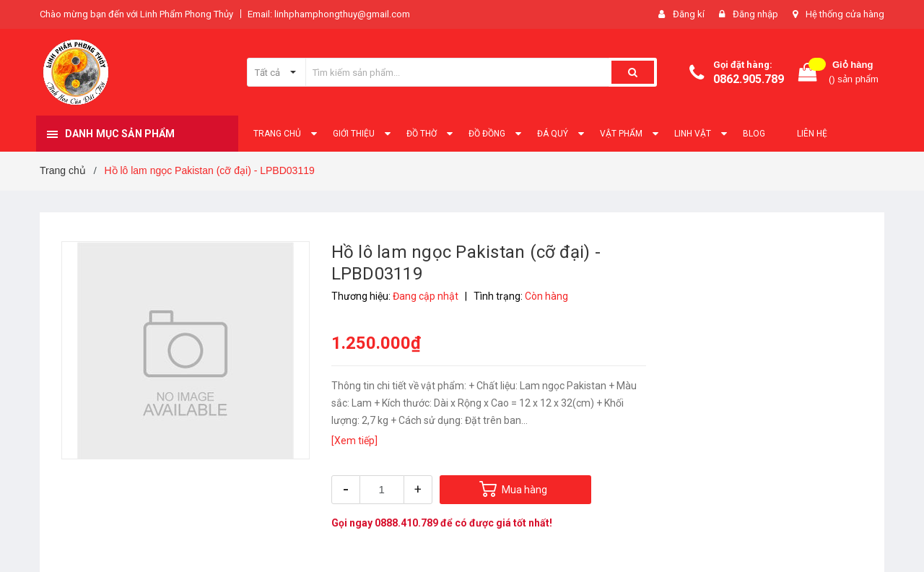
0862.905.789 (749, 79)
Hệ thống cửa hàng (845, 14)
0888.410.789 (406, 523)
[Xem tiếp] (354, 441)
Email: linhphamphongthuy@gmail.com (329, 14)
